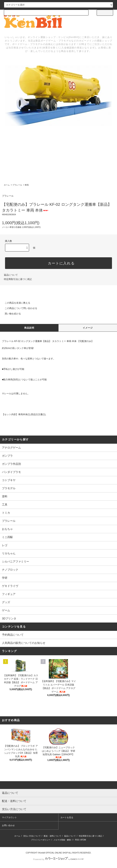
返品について (11, 275)
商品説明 (29, 328)
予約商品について (13, 635)
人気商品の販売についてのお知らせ (24, 643)
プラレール (17, 185)
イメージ (88, 328)
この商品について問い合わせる (19, 308)
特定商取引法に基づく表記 (18, 279)
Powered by (58, 859)
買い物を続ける (10, 314)
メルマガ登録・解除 (62, 840)
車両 (27, 185)
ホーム (7, 185)
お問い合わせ (8, 825)
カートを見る (67, 817)
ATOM (83, 840)
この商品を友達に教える (15, 303)
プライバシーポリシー (41, 840)
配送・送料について (52, 836)
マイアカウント (9, 817)
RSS (77, 840)
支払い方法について (32, 836)
